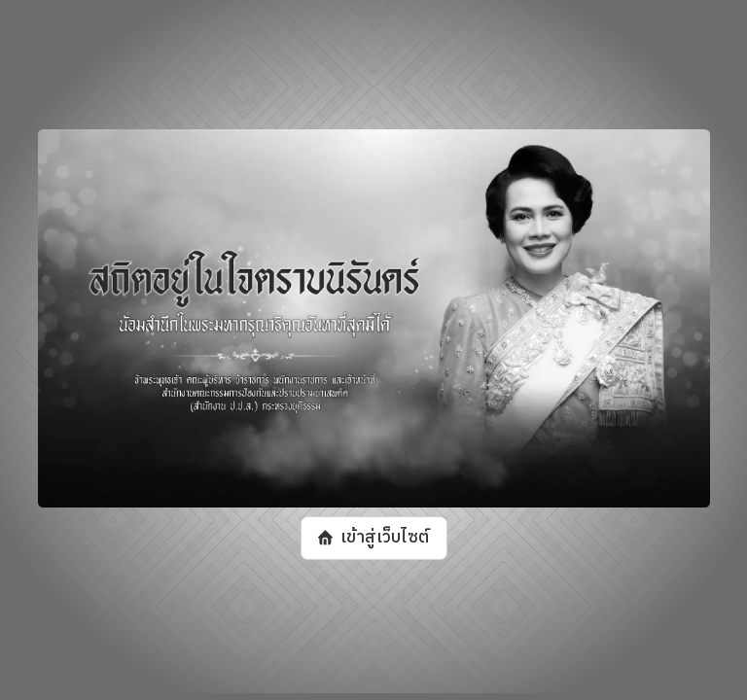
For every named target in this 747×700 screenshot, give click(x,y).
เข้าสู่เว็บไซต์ (384, 539)
